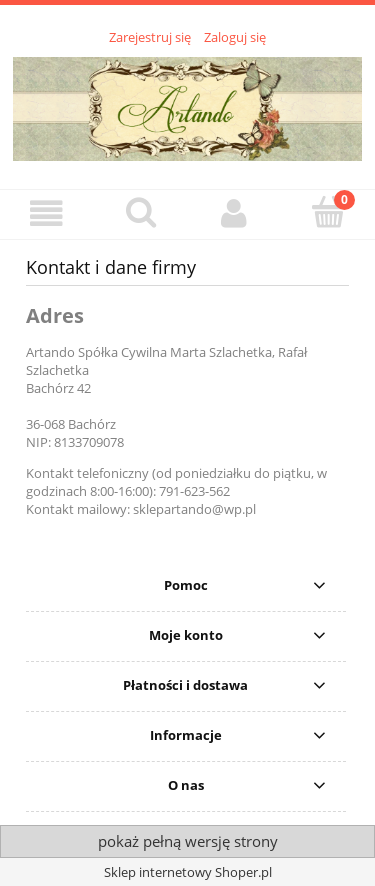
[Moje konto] (235, 213)
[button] (47, 213)
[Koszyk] (328, 212)
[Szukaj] (141, 212)
